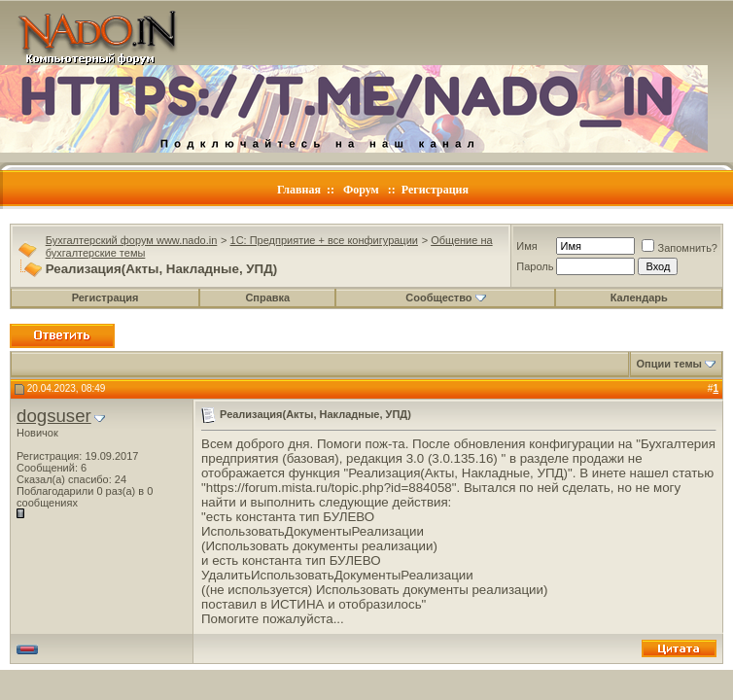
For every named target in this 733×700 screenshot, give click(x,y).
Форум (361, 190)
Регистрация (435, 190)
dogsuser (54, 416)
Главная (299, 190)
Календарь (639, 297)
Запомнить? (680, 248)
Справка (267, 297)
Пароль (535, 266)
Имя (526, 246)
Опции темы (669, 364)
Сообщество (445, 297)
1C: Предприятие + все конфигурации (324, 240)
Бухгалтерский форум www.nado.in (132, 240)
